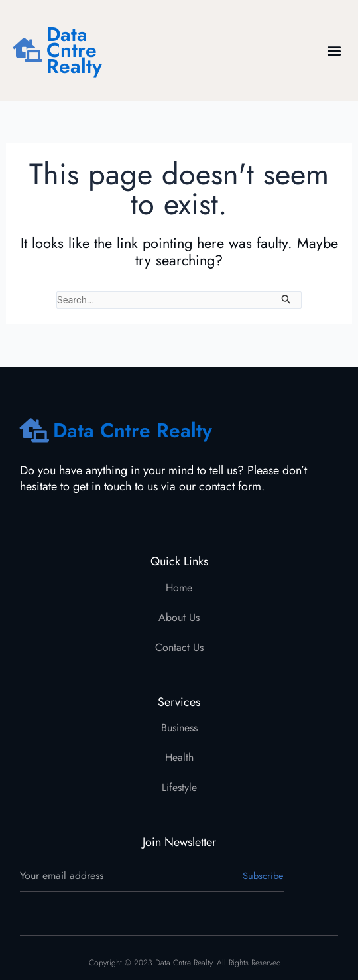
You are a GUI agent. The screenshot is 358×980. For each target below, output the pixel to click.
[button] (334, 51)
